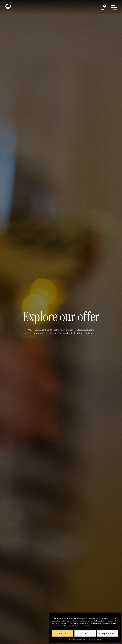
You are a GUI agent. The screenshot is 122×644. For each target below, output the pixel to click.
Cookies (72, 639)
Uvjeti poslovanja (94, 639)
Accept (63, 633)
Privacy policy (82, 639)
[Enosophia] (8, 7)
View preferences (107, 633)
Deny (85, 633)
